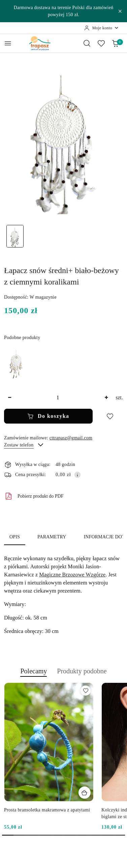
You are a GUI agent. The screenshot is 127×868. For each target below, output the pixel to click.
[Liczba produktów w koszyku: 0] (115, 43)
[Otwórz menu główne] (8, 43)
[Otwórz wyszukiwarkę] (87, 43)
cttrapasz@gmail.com (71, 438)
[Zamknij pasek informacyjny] (120, 11)
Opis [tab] (15, 537)
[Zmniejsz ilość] (9, 398)
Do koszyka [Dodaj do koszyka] (48, 416)
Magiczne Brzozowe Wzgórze (72, 575)
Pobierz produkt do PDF (34, 496)
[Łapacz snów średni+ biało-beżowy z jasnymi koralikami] (16, 364)
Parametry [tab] (52, 537)
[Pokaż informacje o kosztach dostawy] (77, 475)
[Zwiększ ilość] (106, 398)
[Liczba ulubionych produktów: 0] (101, 43)
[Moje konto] (102, 28)
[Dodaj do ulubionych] (110, 416)
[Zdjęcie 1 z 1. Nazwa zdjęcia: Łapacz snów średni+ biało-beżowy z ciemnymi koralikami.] (15, 236)
